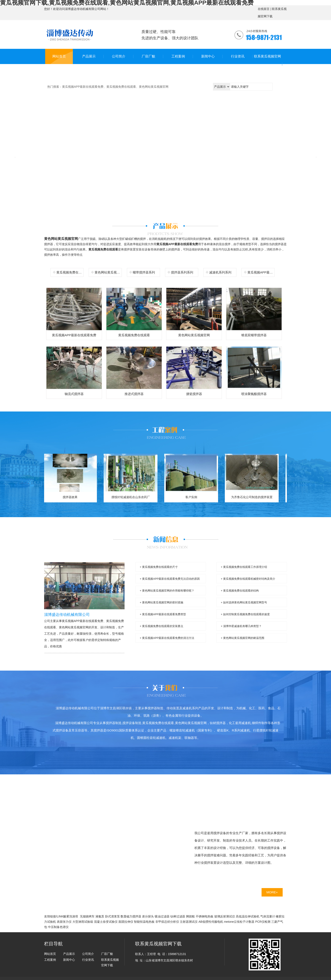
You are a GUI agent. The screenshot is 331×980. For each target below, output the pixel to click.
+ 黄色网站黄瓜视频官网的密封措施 (161, 602)
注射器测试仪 (189, 922)
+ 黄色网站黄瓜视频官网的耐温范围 (243, 638)
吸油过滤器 (162, 916)
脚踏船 (190, 916)
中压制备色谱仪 (58, 927)
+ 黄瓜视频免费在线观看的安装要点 (161, 626)
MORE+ (272, 892)
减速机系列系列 (220, 272)
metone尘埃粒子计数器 (239, 922)
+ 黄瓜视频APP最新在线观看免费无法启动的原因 (170, 579)
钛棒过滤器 (178, 916)
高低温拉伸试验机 (248, 916)
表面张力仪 (64, 922)
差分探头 (148, 916)
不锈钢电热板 (205, 916)
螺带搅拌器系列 (144, 272)
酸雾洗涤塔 (71, 916)
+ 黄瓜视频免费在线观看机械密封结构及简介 (248, 579)
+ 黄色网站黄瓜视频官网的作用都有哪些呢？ (167, 591)
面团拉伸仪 (126, 922)
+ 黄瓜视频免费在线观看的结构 (240, 591)
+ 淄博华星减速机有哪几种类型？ (241, 626)
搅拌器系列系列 (182, 272)
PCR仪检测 (263, 922)
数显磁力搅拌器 (131, 916)
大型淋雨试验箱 (83, 922)
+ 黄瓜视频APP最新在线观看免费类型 (163, 614)
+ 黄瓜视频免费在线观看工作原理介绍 (244, 567)
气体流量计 (268, 916)
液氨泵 (100, 916)
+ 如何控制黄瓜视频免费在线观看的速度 (245, 614)
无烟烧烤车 (87, 916)
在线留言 (264, 9)
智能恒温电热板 (144, 922)
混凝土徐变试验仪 (106, 922)
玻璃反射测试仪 (225, 916)
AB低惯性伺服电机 (211, 922)
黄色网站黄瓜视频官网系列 (108, 272)
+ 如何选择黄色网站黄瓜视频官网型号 (244, 602)
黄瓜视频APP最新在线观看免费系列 (261, 272)
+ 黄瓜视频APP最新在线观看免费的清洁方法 (167, 638)
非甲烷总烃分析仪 (167, 922)
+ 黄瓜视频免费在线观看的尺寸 (159, 567)
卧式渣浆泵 (113, 916)
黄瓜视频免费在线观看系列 (70, 272)
